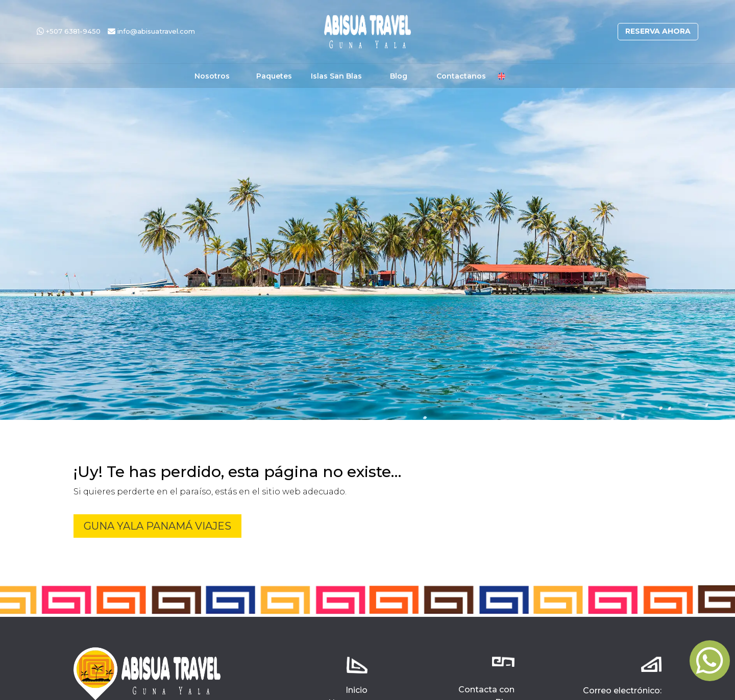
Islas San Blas (336, 77)
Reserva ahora (658, 31)
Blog (399, 77)
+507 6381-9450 (69, 31)
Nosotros (212, 77)
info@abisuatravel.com (151, 31)
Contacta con (486, 690)
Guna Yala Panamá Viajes (157, 526)
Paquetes (274, 77)
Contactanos (461, 77)
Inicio (357, 690)
